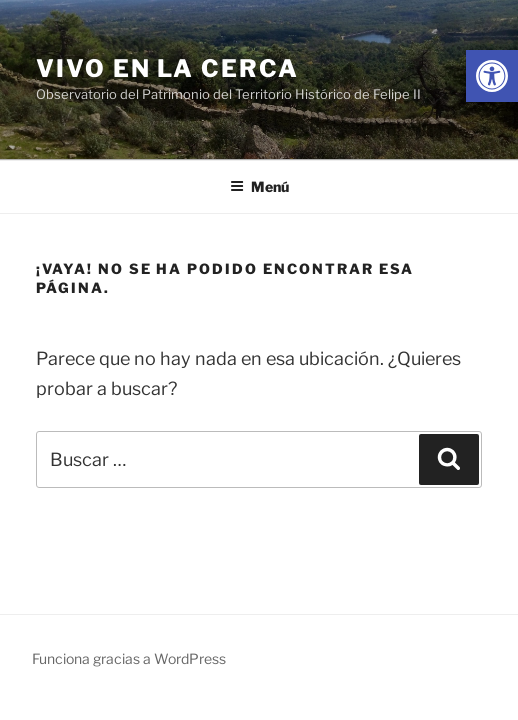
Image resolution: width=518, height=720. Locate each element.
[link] (492, 76)
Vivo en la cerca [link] (167, 68)
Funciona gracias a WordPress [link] (129, 658)
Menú (259, 186)
